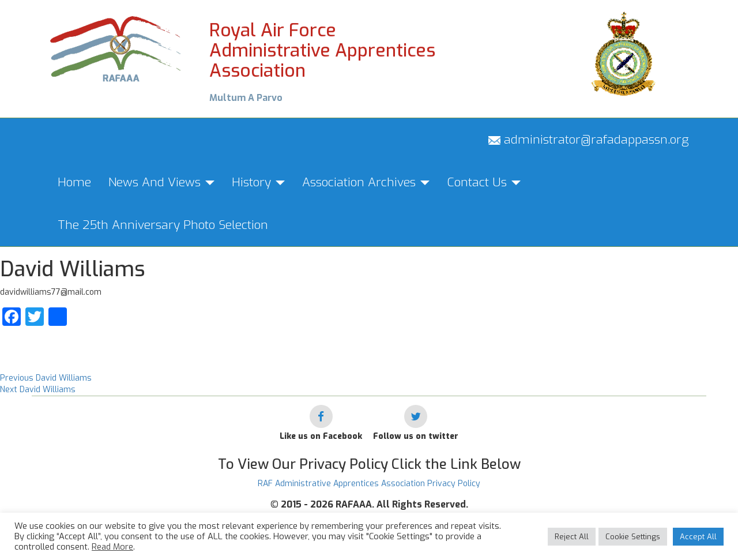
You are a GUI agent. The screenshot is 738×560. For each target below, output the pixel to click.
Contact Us (484, 182)
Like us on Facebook (321, 436)
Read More (112, 547)
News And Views (161, 182)
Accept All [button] (698, 537)
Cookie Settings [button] (633, 537)
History (258, 182)
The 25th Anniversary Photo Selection (163, 225)
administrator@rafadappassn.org (589, 140)
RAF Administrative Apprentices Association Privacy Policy (369, 484)
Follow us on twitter (416, 436)
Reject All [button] (572, 537)
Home (74, 182)
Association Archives (366, 182)
